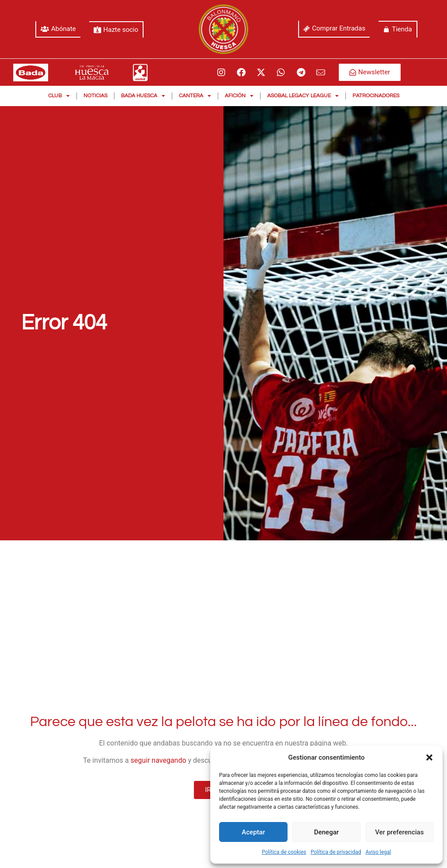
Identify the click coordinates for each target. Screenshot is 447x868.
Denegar (326, 832)
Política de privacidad (336, 852)
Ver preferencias (399, 832)
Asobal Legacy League (303, 96)
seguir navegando (159, 760)
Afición (239, 96)
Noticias (95, 96)
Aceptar (253, 832)
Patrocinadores (376, 96)
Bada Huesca (143, 96)
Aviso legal (378, 852)
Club (59, 96)
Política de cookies (284, 852)
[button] (429, 757)
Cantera (195, 96)
